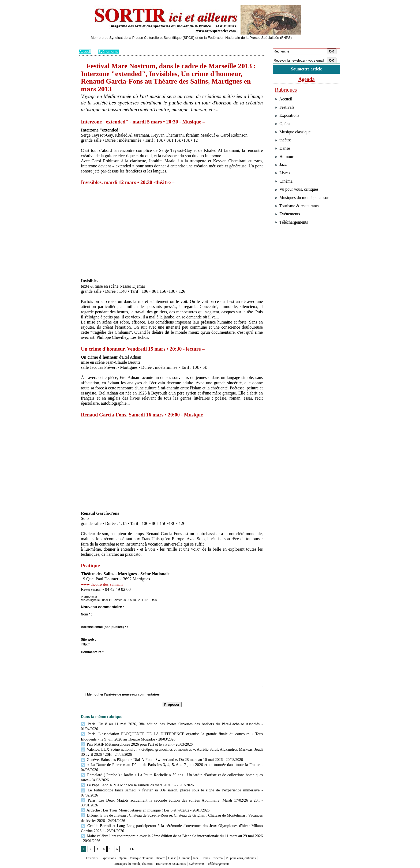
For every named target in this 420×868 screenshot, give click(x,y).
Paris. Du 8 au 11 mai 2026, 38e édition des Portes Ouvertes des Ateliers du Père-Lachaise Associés (159, 724)
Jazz (220, 834)
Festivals (89, 834)
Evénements (109, 51)
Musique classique (152, 834)
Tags (147, 864)
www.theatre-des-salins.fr (103, 584)
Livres (233, 834)
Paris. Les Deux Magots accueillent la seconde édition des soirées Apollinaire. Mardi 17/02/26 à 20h (159, 782)
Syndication (109, 864)
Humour (207, 834)
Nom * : (87, 614)
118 (132, 825)
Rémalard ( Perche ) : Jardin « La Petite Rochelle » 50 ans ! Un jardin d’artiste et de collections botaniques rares (171, 763)
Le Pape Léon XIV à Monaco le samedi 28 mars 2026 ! (125, 773)
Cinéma (248, 834)
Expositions (110, 834)
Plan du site (86, 864)
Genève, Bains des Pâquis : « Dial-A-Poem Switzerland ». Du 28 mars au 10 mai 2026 (149, 753)
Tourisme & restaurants (204, 839)
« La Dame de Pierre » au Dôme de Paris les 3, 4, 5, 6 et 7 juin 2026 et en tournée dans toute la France (161, 758)
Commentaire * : (93, 652)
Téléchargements (172, 844)
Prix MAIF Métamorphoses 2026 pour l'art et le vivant (125, 739)
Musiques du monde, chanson (156, 839)
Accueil (85, 51)
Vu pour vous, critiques (299, 200)
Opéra (128, 834)
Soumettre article (306, 69)
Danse (191, 834)
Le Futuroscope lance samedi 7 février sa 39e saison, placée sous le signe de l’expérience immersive (159, 778)
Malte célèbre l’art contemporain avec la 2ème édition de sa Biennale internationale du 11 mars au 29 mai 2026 (171, 812)
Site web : (88, 640)
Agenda (306, 80)
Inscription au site (130, 864)
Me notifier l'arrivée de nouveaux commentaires (123, 694)
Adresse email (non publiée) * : (104, 627)
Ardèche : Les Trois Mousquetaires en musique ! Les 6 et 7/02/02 (133, 787)
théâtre (177, 834)
